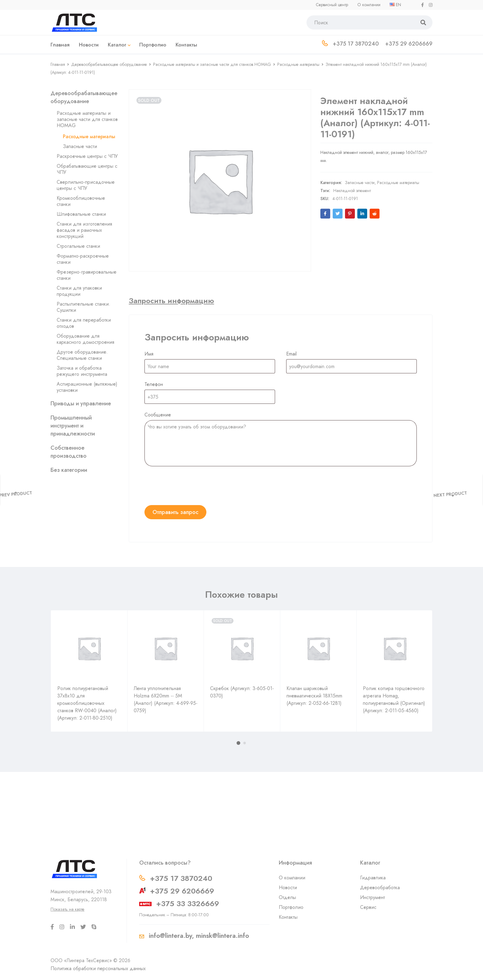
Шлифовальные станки (81, 214)
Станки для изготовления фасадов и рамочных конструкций (84, 230)
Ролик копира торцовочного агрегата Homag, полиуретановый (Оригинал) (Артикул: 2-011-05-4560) (394, 699)
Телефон (154, 384)
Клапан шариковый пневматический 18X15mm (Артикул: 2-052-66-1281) (314, 696)
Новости (288, 888)
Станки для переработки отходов (84, 323)
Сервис (368, 907)
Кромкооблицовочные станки (81, 201)
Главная (58, 64)
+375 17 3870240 (181, 878)
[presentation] (191, 486)
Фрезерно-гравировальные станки (87, 275)
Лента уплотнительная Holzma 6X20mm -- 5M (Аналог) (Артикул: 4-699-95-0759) (166, 699)
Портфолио (291, 907)
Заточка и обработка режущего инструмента (82, 371)
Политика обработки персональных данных (98, 968)
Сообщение (158, 415)
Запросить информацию (171, 301)
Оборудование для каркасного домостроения (85, 339)
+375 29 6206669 (182, 891)
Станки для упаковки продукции (79, 291)
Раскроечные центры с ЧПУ (87, 156)
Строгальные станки (78, 246)
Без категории (69, 470)
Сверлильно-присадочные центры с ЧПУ (86, 185)
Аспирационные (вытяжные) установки (87, 387)
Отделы (287, 897)
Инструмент (373, 897)
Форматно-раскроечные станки (83, 259)
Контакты (288, 917)
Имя (149, 354)
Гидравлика (373, 878)
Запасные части (80, 146)
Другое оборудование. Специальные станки (82, 355)
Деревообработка (380, 888)
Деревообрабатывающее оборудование (109, 64)
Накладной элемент (352, 184)
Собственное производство (69, 452)
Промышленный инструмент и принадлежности (73, 426)
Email (291, 354)
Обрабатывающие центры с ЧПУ (87, 169)
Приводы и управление (81, 404)
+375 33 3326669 (188, 904)
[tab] (171, 301)
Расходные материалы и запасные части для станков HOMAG (212, 64)
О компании (292, 878)
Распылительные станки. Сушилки (83, 307)
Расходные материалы (298, 64)
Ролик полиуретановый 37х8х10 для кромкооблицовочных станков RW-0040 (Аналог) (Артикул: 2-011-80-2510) (87, 703)
